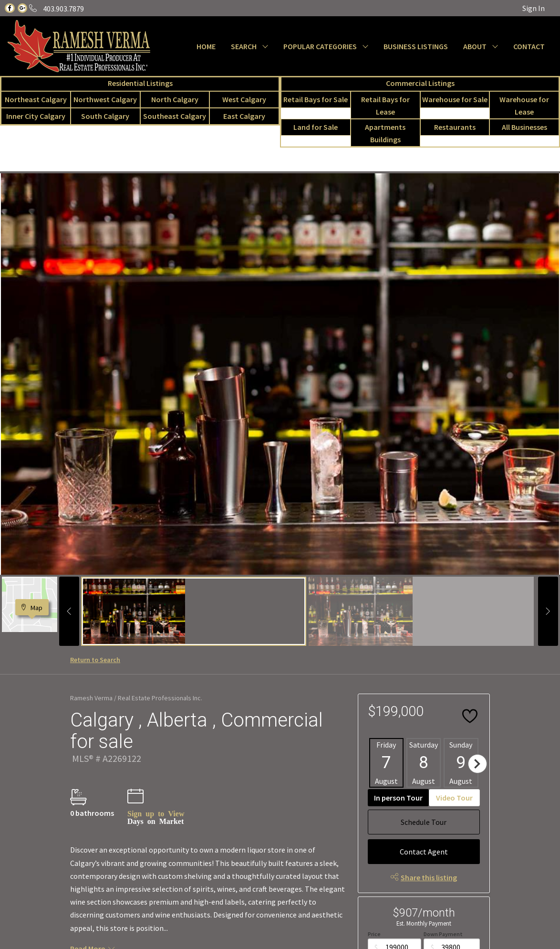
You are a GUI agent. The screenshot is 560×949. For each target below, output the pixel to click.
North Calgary (175, 99)
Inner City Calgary (36, 116)
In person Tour (398, 798)
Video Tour (454, 798)
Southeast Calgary (175, 116)
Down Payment (443, 934)
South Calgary (105, 116)
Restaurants (455, 127)
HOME (206, 46)
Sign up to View (156, 813)
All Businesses (524, 127)
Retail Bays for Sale (316, 99)
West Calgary (244, 99)
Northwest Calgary (105, 99)
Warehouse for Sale (455, 99)
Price (374, 934)
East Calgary (244, 116)
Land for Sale (316, 127)
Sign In (534, 8)
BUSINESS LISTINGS (416, 46)
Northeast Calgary (36, 99)
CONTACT (529, 46)
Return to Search (95, 660)
